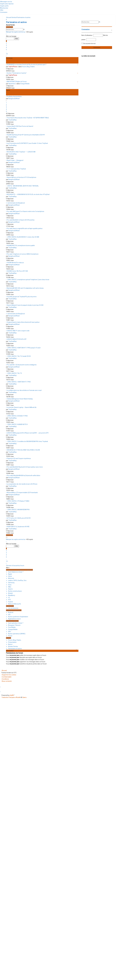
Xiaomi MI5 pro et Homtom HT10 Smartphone (22, 177)
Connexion (85, 29)
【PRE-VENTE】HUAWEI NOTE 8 (17, 424)
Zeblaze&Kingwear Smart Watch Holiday (20, 399)
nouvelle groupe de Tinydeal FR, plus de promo (22, 297)
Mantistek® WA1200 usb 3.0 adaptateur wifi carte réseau (25, 288)
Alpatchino (12, 84)
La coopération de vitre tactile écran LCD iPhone (22, 484)
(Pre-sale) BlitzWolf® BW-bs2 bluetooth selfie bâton (23, 475)
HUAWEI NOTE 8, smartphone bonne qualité (21, 246)
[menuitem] (6, 2)
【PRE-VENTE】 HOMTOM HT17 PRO (19, 382)
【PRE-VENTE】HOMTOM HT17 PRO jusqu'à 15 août (24, 348)
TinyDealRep (13, 120)
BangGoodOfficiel (14, 99)
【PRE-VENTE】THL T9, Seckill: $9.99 (19, 356)
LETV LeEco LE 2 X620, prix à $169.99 (19, 518)
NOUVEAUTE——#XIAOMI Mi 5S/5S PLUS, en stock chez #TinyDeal (28, 194)
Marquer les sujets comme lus (16, 32)
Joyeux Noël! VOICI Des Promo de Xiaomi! (20, 126)
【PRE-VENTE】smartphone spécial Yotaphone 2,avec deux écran (28, 280)
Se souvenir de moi (89, 44)
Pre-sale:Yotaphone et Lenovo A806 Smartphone (23, 254)
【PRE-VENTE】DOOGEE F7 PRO (17, 416)
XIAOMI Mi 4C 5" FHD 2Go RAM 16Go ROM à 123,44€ (23, 450)
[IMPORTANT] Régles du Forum (17, 82)
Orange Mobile (25, 84)
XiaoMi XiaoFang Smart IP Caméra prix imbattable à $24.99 (26, 135)
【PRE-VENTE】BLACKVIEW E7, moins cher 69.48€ (23, 237)
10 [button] (7, 54)
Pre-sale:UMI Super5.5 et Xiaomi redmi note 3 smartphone (25, 211)
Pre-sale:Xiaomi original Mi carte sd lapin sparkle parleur (25, 228)
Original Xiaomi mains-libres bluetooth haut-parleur (23, 322)
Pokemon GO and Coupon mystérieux (19, 458)
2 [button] (6, 43)
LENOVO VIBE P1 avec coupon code (18, 331)
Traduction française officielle (11, 697)
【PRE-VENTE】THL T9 (14, 373)
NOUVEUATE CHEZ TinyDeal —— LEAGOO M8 (21, 152)
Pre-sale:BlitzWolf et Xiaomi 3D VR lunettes (21, 220)
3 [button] (6, 45)
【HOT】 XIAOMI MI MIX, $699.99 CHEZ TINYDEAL (23, 186)
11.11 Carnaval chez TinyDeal (16, 169)
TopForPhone (13, 67)
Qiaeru (24, 697)
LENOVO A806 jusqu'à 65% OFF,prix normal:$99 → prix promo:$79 (28, 433)
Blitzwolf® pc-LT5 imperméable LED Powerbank (22, 493)
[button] (6, 34)
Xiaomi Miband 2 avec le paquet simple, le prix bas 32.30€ (25, 305)
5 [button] (6, 50)
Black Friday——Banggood (15, 160)
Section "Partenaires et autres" (17, 73)
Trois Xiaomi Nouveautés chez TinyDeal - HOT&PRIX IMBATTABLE (28, 118)
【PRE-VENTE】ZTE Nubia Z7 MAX (18, 501)
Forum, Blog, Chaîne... (29, 67)
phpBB (12, 695)
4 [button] (6, 47)
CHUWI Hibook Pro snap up (15, 263)
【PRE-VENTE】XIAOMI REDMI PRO (18, 510)
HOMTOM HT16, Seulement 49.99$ (18, 527)
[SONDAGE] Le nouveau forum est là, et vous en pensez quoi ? (27, 64)
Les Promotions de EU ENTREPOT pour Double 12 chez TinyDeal (27, 143)
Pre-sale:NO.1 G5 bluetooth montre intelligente (22, 365)
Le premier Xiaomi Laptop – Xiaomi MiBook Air (22, 407)
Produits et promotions (14, 96)
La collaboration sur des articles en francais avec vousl (24, 390)
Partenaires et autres (16, 22)
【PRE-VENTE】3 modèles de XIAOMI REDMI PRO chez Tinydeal (27, 441)
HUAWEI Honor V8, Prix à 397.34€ (17, 271)
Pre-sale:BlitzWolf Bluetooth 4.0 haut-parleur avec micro (25, 467)
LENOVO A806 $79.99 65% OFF (17, 339)
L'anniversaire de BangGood (16, 203)
